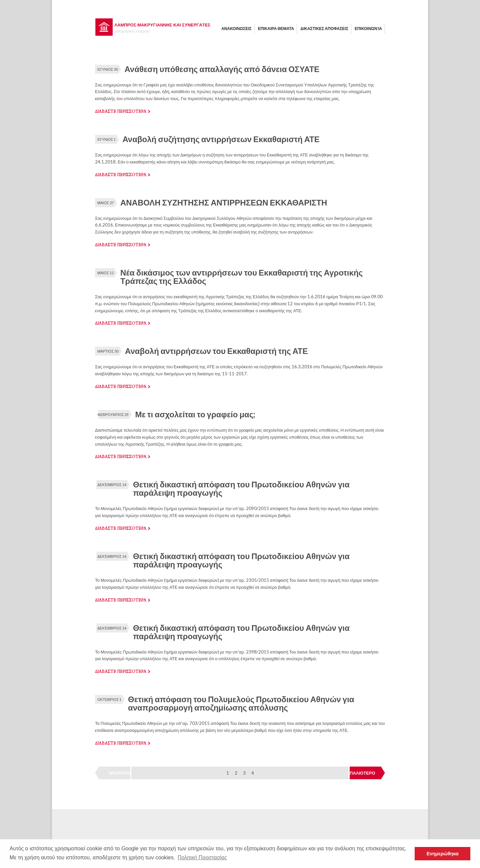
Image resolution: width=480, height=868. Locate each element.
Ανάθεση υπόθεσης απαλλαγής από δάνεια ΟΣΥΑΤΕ (222, 69)
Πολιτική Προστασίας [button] (202, 857)
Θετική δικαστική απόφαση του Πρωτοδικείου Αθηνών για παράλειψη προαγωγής (241, 488)
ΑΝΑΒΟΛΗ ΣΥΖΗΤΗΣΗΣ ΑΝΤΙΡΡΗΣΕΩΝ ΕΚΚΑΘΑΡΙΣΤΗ (224, 202)
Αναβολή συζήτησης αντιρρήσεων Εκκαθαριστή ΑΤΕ (221, 139)
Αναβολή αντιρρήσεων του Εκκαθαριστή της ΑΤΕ (216, 351)
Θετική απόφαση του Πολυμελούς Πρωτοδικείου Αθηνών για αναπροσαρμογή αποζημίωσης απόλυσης (241, 703)
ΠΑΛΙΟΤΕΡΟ (362, 773)
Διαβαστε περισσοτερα (121, 111)
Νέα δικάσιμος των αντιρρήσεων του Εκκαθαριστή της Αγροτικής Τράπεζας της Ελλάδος (241, 277)
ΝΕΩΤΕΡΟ (120, 773)
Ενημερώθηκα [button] (443, 854)
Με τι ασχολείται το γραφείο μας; (195, 414)
